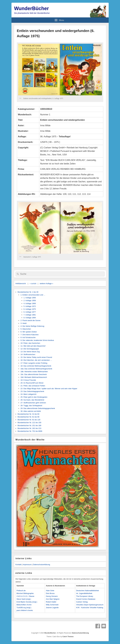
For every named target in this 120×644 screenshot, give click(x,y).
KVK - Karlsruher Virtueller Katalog (90, 608)
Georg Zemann (52, 596)
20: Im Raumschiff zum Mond (32, 383)
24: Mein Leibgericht (28, 394)
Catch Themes (68, 637)
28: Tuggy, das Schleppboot (31, 406)
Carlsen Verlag (82, 602)
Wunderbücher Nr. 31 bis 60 (28, 414)
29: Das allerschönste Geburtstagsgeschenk (38, 408)
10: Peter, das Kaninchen (30, 343)
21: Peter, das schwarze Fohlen (33, 386)
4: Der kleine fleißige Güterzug (32, 326)
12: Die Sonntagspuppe (30, 349)
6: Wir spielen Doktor (29, 332)
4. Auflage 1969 (30, 303)
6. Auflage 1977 (30, 312)
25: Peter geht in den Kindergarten (34, 397)
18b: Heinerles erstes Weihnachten (34, 372)
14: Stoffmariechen (28, 354)
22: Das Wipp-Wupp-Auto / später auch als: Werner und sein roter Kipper (49, 389)
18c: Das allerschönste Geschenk (34, 374)
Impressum (27, 565)
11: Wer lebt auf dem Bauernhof (33, 346)
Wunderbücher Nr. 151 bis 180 (29, 425)
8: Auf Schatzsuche (28, 337)
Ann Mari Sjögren (53, 599)
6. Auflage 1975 (30, 309)
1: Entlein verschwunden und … (33, 295)
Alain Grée (50, 591)
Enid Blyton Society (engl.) (27, 602)
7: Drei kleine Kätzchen (30, 335)
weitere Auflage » (46, 284)
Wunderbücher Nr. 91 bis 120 (29, 420)
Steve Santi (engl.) (24, 599)
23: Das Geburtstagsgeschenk (32, 391)
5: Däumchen (26, 329)
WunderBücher (32, 8)
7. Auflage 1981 (30, 315)
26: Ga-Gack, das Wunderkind (32, 400)
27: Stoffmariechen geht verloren (33, 403)
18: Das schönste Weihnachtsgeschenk (36, 366)
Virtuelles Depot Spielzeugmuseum (90, 605)
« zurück (33, 284)
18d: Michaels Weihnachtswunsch (34, 377)
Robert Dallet (51, 602)
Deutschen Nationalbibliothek (87, 591)
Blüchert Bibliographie (25, 593)
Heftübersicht (21, 284)
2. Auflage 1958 (30, 300)
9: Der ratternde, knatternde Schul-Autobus (37, 340)
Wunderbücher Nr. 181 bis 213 (29, 428)
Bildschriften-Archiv (24, 605)
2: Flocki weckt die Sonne (30, 320)
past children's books (25, 610)
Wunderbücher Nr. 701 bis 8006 (30, 431)
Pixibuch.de (21, 591)
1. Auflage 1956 (30, 298)
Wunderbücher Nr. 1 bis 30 (28, 292)
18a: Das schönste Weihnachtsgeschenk (36, 369)
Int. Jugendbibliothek (84, 593)
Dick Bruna (50, 593)
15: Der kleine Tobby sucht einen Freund (36, 357)
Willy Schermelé (52, 605)
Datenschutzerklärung (41, 565)
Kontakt (18, 565)
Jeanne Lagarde (52, 608)
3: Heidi (23, 323)
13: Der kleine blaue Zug (30, 352)
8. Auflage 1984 (30, 318)
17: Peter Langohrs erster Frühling (34, 363)
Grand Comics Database (86, 599)
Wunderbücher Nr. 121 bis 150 (29, 423)
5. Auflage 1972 (30, 306)
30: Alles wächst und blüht (31, 411)
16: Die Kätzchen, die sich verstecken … (36, 360)
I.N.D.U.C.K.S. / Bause (26, 596)
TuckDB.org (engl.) (24, 608)
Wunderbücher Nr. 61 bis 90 (28, 417)
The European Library (85, 596)
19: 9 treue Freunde (28, 380)
